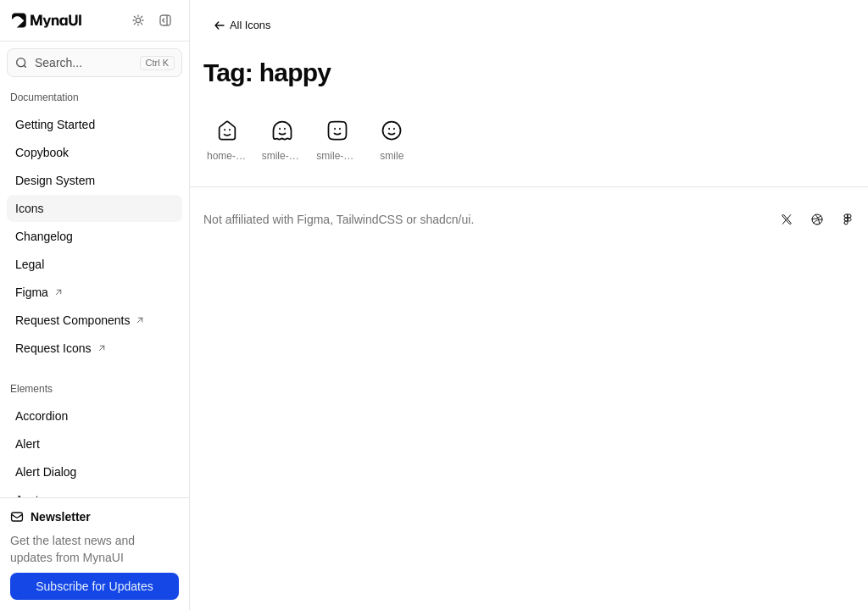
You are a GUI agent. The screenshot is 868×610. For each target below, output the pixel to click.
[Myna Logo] (47, 20)
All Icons (242, 25)
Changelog (44, 236)
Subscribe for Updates (95, 586)
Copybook (42, 152)
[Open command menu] (95, 63)
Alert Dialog (46, 472)
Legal (30, 264)
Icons (29, 208)
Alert (28, 444)
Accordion (42, 416)
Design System (55, 180)
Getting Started (55, 125)
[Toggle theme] (138, 20)
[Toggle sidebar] (165, 20)
